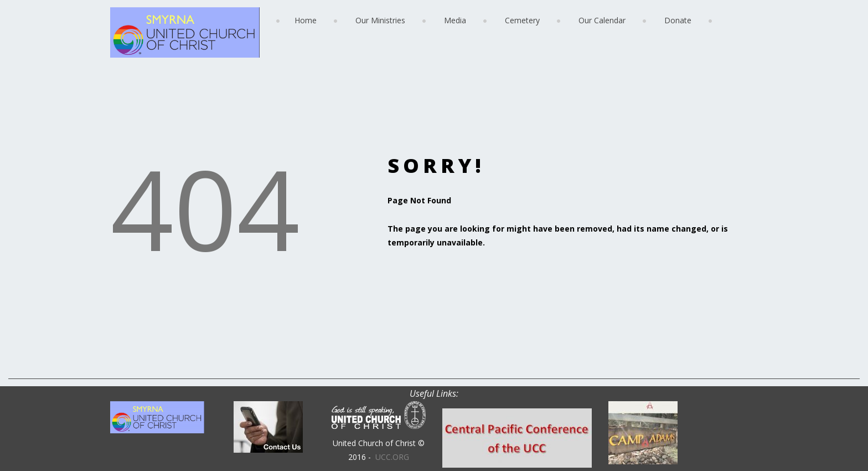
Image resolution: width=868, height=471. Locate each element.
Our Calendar (602, 20)
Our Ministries (380, 20)
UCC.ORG (392, 457)
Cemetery (522, 20)
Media (455, 20)
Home (306, 20)
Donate (678, 20)
